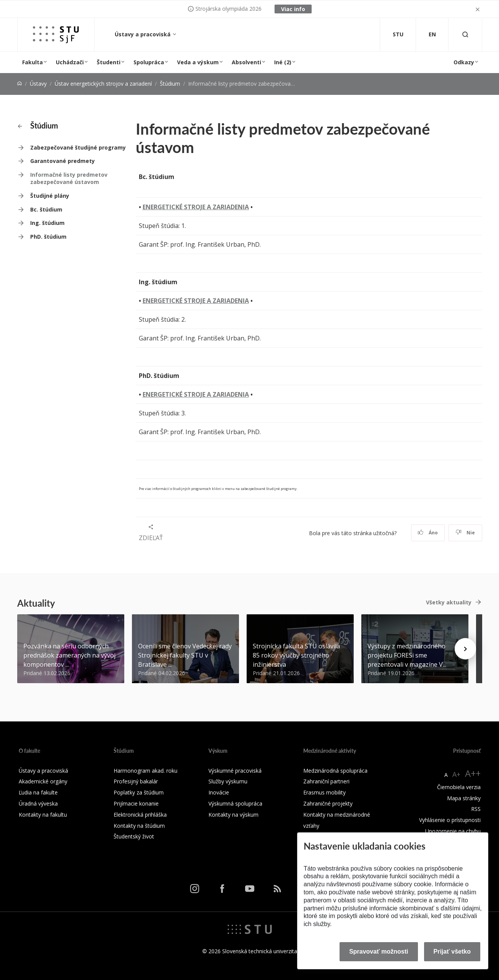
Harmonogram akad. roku (145, 771)
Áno (428, 533)
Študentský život (134, 836)
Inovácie (219, 792)
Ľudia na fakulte (38, 792)
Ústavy (38, 84)
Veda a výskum (198, 62)
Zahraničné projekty (328, 803)
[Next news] (465, 649)
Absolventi (246, 62)
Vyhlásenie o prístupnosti (450, 820)
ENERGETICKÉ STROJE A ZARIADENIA (196, 207)
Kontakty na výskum (233, 815)
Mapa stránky (464, 798)
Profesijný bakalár (136, 781)
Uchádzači (70, 62)
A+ (456, 774)
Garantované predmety (63, 161)
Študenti (109, 62)
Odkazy (464, 62)
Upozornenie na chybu (453, 831)
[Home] (20, 84)
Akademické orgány (43, 781)
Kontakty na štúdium (139, 826)
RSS (476, 809)
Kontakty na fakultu (43, 815)
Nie (465, 533)
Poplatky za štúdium (139, 792)
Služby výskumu (228, 781)
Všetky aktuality (449, 602)
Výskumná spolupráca (235, 803)
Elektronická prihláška (140, 815)
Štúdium (170, 84)
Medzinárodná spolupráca (335, 771)
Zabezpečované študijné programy (78, 147)
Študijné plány (50, 196)
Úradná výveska (38, 803)
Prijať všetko (452, 952)
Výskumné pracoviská (235, 771)
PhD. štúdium (48, 237)
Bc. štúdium (46, 209)
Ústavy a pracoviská (143, 34)
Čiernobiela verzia (459, 787)
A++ (473, 773)
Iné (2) (283, 62)
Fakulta (33, 62)
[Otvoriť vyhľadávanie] (465, 35)
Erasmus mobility (324, 792)
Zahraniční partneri (326, 781)
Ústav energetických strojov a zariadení (103, 84)
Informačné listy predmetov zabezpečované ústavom (69, 178)
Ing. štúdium (47, 223)
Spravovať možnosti (379, 952)
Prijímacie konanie (136, 803)
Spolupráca (149, 62)
